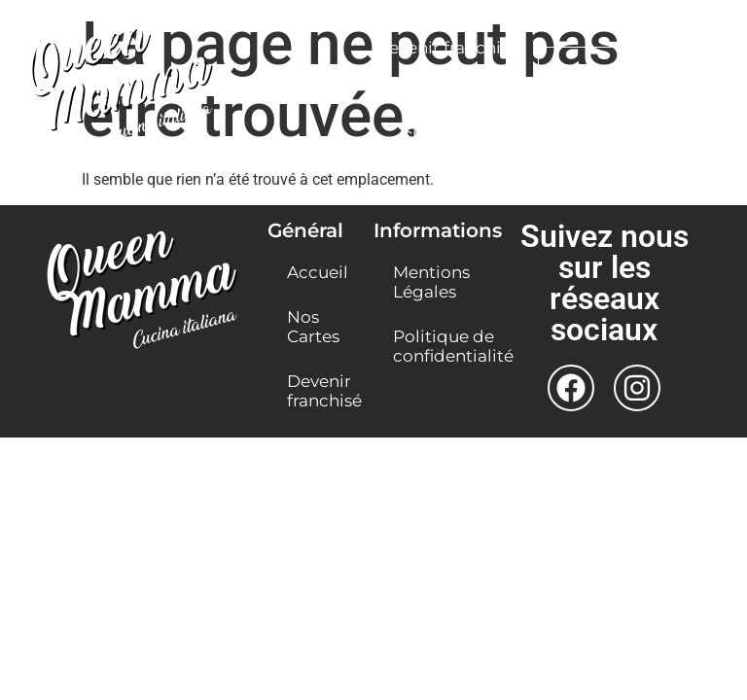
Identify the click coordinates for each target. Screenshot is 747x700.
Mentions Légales (431, 282)
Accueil (318, 272)
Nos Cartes (313, 327)
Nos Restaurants (447, 92)
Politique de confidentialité (436, 346)
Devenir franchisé (447, 48)
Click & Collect (460, 137)
